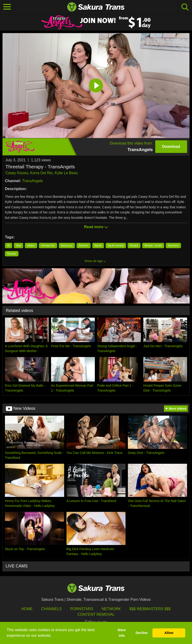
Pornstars (81, 609)
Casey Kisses (17, 173)
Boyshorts (173, 246)
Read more (96, 227)
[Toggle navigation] (7, 7)
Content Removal (96, 614)
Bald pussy (67, 246)
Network (111, 609)
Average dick (48, 246)
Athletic (31, 246)
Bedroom (84, 246)
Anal (18, 246)
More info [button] (122, 633)
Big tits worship (116, 246)
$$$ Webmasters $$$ (150, 609)
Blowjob (134, 246)
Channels (51, 609)
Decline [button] (142, 633)
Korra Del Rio (41, 173)
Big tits (98, 246)
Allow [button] (169, 633)
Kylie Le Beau (66, 173)
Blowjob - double (153, 246)
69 (9, 246)
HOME (27, 609)
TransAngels (32, 181)
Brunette (12, 254)
